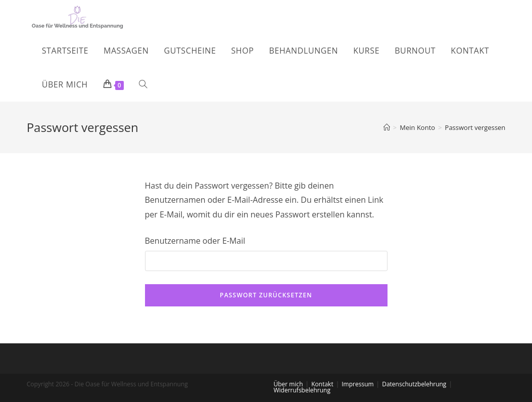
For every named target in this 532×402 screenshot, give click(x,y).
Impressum (357, 384)
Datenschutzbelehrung (414, 384)
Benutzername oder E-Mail (195, 241)
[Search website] (143, 85)
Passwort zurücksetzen (266, 295)
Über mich (288, 384)
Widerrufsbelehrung (302, 390)
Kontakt (322, 384)
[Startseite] (387, 127)
